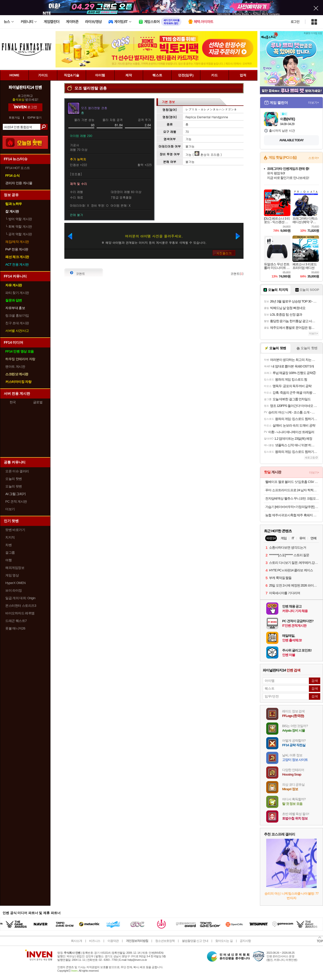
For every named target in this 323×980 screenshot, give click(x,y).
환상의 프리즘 (207, 155)
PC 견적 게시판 (16, 501)
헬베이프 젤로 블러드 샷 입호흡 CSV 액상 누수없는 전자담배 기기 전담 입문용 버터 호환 (292, 482)
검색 (44, 127)
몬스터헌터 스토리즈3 (21, 606)
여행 (8, 560)
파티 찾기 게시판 (17, 293)
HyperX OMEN (15, 583)
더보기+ (314, 103)
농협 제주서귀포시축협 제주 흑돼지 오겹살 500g (292, 515)
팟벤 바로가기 (15, 530)
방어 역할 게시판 (19, 219)
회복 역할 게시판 (19, 227)
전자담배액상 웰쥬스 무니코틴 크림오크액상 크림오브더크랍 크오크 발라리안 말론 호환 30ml (292, 498)
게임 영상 (12, 575)
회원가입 (14, 118)
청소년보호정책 (165, 941)
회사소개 (76, 941)
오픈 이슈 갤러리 (17, 471)
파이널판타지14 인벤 (25, 87)
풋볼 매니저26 (15, 628)
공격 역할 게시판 (19, 234)
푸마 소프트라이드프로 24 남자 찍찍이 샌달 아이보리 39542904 (292, 490)
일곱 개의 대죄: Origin (20, 598)
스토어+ (314, 158)
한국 (13, 402)
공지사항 (245, 941)
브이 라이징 (14, 590)
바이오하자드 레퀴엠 (20, 613)
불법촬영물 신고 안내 (195, 941)
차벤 (8, 545)
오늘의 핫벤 (14, 479)
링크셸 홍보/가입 (17, 316)
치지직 (10, 537)
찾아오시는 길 (224, 941)
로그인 (295, 22)
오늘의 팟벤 (14, 486)
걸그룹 (10, 553)
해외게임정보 (15, 568)
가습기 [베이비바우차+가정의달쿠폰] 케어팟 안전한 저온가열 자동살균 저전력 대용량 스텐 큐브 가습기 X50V (292, 507)
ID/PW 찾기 (35, 118)
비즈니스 (95, 941)
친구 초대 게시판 (17, 323)
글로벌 (38, 402)
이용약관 (113, 941)
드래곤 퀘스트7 (16, 621)
